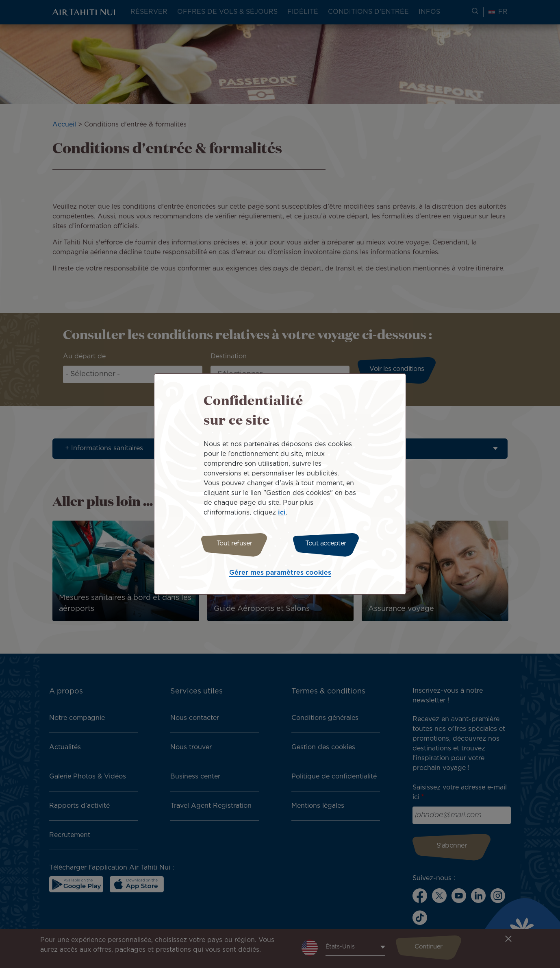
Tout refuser (232, 544)
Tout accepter (328, 544)
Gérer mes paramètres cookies (280, 574)
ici (282, 511)
